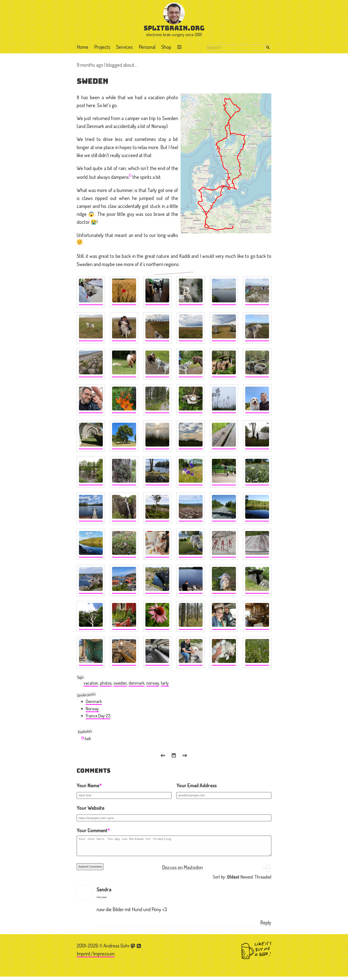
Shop (166, 47)
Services (124, 47)
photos (106, 683)
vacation (91, 683)
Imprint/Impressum (96, 957)
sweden (120, 683)
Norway (92, 709)
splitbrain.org (174, 28)
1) (130, 175)
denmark (137, 683)
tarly (165, 683)
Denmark (94, 701)
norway (153, 683)
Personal (147, 47)
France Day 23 (98, 716)
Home (82, 47)
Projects (102, 47)
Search (268, 48)
